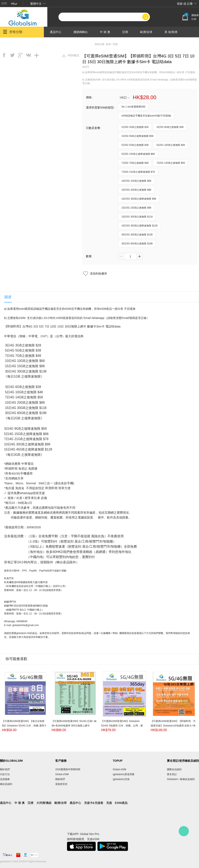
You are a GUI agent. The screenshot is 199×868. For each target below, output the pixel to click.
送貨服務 (5, 779)
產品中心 (56, 32)
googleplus (20, 55)
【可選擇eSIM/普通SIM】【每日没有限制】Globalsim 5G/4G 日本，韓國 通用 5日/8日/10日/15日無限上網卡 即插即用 (24, 726)
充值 (109, 803)
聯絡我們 (60, 779)
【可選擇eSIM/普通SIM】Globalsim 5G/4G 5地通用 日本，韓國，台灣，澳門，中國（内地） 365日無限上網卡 (122, 726)
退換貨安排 (61, 784)
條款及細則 (6, 784)
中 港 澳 (105, 32)
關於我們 (5, 769)
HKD (125, 98)
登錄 (180, 4)
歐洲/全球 (146, 32)
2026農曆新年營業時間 (68, 769)
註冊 (190, 4)
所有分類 (13, 32)
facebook (4, 55)
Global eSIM (62, 774)
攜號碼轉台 (81, 32)
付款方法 (5, 774)
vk (28, 55)
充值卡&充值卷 (94, 803)
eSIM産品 (121, 803)
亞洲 (125, 32)
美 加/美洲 (171, 32)
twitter (12, 55)
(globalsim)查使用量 (124, 774)
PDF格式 (74, 55)
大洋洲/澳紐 (57, 43)
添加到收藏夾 (98, 274)
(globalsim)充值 (121, 779)
